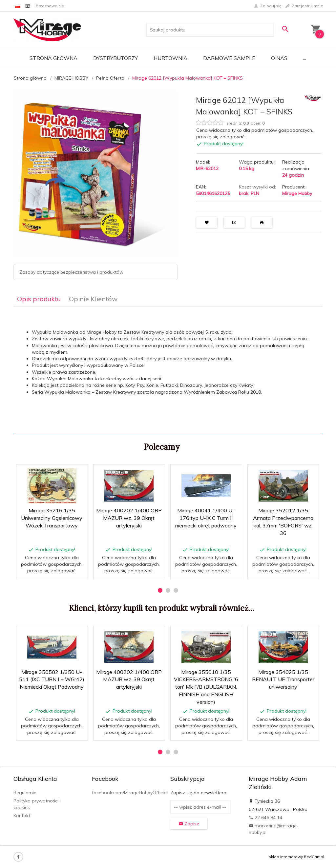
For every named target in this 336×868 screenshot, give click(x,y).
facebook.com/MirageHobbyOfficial (130, 793)
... (305, 58)
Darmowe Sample (229, 58)
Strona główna (53, 58)
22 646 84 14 (265, 818)
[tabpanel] (168, 370)
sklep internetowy (286, 857)
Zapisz (189, 824)
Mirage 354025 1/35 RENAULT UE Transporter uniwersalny (283, 680)
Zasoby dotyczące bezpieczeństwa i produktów (71, 272)
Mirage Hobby (297, 193)
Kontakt (22, 816)
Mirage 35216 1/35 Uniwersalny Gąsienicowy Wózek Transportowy (52, 518)
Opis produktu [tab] (39, 299)
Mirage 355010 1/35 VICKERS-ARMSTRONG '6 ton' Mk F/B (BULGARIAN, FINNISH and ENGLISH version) (206, 687)
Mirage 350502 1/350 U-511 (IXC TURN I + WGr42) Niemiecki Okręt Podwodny (52, 680)
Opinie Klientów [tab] (93, 299)
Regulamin (25, 793)
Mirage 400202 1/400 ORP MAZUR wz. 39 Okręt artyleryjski (129, 518)
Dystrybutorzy (115, 58)
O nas (279, 58)
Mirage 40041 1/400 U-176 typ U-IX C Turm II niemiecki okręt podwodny (206, 518)
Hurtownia (170, 58)
